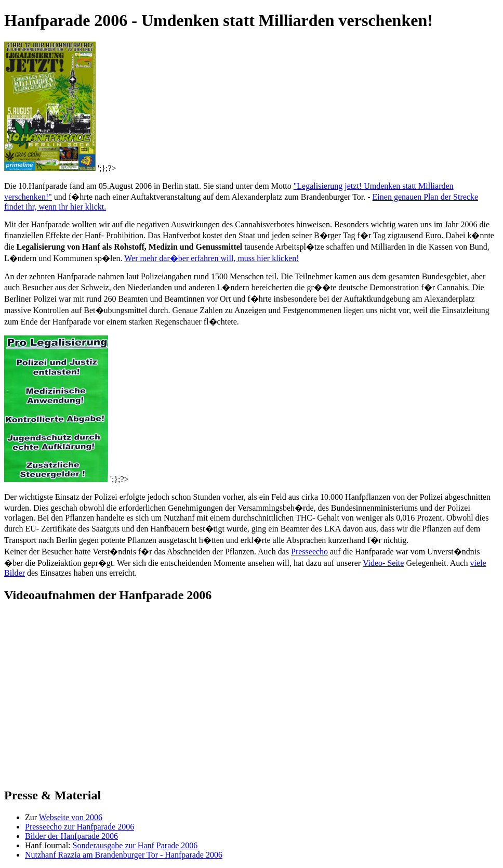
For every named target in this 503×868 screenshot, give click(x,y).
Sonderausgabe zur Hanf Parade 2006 (135, 845)
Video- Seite (383, 563)
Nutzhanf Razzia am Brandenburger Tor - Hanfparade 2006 (124, 855)
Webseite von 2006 (71, 817)
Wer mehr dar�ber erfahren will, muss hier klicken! (211, 258)
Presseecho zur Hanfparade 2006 (80, 827)
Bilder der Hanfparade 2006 (71, 836)
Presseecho (309, 552)
